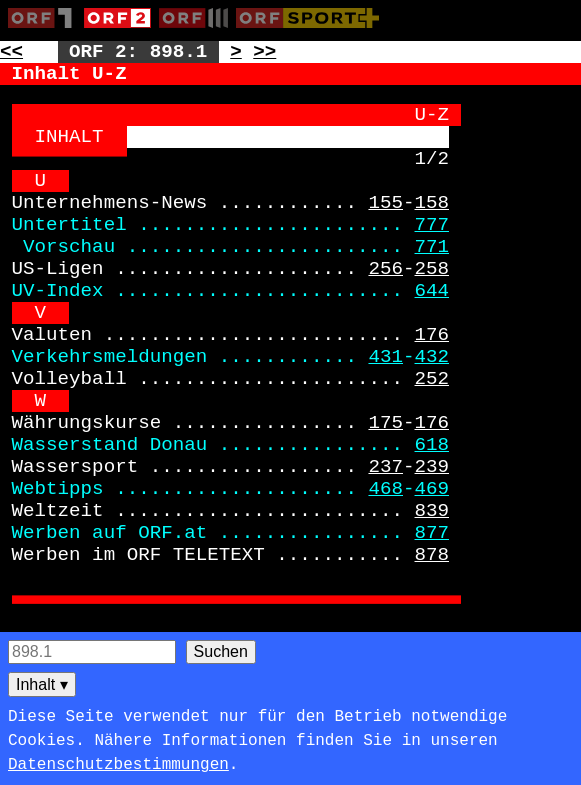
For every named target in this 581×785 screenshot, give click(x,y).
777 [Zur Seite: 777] (432, 225)
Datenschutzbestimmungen (118, 765)
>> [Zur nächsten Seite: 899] (264, 52)
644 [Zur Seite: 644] (432, 291)
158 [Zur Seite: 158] (432, 203)
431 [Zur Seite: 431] (385, 357)
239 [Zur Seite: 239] (432, 467)
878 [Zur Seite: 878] (432, 555)
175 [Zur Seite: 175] (385, 423)
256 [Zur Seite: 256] (385, 269)
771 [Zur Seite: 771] (432, 247)
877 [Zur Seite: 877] (432, 533)
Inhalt (42, 684)
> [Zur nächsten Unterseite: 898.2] (236, 52)
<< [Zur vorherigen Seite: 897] (11, 52)
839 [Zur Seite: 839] (432, 511)
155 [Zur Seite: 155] (385, 203)
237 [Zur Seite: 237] (385, 467)
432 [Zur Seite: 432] (432, 357)
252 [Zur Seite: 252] (432, 379)
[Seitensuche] (92, 652)
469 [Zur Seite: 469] (432, 489)
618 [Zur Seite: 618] (432, 445)
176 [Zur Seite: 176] (432, 335)
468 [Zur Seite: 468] (385, 489)
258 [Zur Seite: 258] (432, 269)
